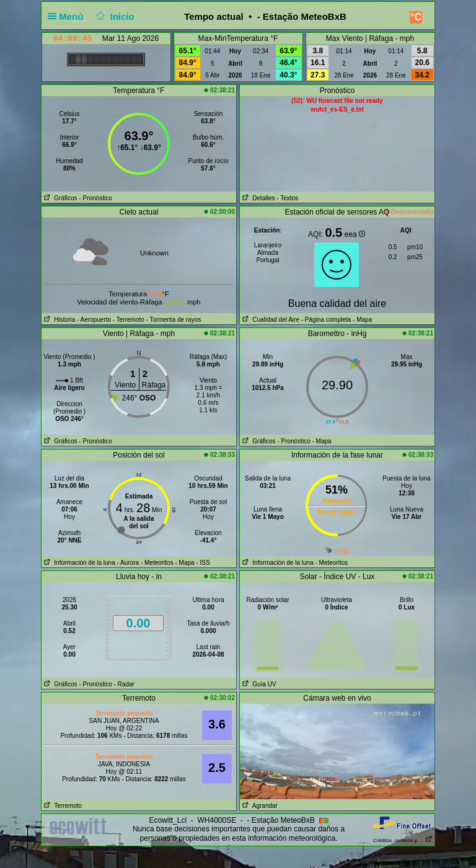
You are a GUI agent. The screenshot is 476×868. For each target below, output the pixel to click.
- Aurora (128, 563)
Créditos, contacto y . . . (403, 840)
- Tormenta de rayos (174, 320)
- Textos (287, 198)
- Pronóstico (95, 198)
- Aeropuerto (94, 320)
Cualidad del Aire (270, 320)
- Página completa (326, 320)
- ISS (203, 563)
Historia (58, 320)
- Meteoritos (157, 563)
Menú (68, 16)
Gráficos (59, 198)
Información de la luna (78, 563)
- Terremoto (129, 320)
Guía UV (258, 684)
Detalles (257, 198)
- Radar (124, 684)
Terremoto (62, 806)
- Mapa (361, 320)
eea (355, 234)
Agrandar (259, 806)
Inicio (114, 16)
